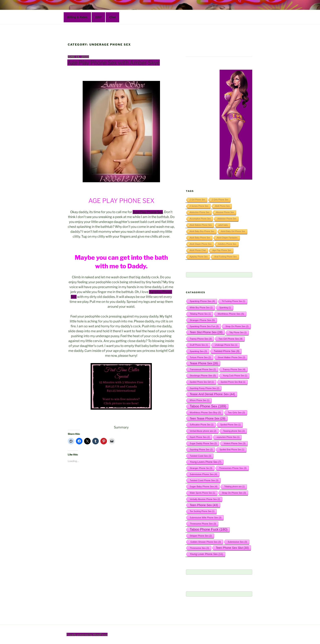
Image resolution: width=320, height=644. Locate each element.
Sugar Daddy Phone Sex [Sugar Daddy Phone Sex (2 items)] (203, 443)
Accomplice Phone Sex (200, 219)
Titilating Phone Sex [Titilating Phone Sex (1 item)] (200, 314)
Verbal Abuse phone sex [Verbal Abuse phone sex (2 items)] (203, 431)
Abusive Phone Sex (225, 212)
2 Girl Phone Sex (198, 200)
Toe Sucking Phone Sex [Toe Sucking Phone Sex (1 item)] (202, 511)
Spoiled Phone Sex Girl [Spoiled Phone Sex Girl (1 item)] (202, 382)
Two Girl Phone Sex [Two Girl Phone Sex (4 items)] (230, 339)
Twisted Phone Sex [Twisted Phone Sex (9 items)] (226, 351)
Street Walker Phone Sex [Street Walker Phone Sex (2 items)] (232, 357)
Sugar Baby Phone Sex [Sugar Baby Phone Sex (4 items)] (204, 486)
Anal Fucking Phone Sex (226, 257)
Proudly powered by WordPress (87, 634)
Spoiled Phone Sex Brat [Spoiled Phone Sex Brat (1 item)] (233, 382)
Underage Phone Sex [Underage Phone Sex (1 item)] (226, 345)
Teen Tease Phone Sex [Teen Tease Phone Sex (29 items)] (208, 418)
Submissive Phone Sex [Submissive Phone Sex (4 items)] (203, 474)
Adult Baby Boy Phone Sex (202, 231)
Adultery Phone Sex (227, 244)
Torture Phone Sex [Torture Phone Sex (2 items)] (200, 357)
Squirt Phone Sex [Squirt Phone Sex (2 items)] (200, 437)
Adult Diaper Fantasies (227, 238)
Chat (112, 17)
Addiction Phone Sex (227, 219)
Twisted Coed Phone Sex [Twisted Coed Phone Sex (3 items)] (204, 480)
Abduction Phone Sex (200, 212)
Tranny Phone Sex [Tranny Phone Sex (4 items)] (234, 369)
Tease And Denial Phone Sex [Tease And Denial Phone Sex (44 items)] (212, 394)
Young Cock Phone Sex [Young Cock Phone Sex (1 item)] (235, 376)
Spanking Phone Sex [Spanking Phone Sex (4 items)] (202, 301)
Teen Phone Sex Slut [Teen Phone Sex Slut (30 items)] (232, 548)
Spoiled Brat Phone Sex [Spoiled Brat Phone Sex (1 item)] (232, 450)
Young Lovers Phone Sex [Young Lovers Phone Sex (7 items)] (206, 462)
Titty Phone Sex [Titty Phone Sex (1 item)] (238, 333)
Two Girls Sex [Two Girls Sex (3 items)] (236, 413)
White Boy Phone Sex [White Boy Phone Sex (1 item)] (201, 308)
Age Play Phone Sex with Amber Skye (114, 63)
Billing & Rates (77, 17)
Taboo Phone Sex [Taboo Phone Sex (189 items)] (208, 406)
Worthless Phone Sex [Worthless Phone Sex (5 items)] (231, 314)
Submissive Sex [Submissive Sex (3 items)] (237, 542)
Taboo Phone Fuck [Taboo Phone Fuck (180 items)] (209, 529)
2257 (98, 17)
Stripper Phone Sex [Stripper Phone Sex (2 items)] (201, 536)
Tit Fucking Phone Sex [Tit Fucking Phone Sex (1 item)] (233, 301)
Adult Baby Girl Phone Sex (233, 231)
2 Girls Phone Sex (220, 200)
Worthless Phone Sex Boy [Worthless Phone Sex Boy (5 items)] (205, 412)
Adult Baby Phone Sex (200, 238)
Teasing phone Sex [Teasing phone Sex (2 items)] (234, 431)
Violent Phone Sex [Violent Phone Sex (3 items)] (234, 443)
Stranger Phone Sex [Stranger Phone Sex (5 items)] (202, 320)
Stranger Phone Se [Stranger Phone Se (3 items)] (201, 468)
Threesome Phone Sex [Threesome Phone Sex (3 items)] (203, 524)
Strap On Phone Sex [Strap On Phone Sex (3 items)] (234, 493)
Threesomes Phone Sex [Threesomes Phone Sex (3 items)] (233, 468)
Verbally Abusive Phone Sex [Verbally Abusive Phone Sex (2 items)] (205, 499)
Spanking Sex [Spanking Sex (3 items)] (198, 351)
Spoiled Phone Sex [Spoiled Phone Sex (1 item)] (230, 425)
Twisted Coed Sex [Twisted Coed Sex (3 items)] (201, 456)
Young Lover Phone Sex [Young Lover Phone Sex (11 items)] (206, 554)
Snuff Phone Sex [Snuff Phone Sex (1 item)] (199, 345)
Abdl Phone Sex (222, 206)
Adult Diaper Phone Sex (201, 244)
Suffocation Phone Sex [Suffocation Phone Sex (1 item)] (202, 425)
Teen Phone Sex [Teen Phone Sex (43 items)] (204, 505)
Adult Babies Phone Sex (201, 225)
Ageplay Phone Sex (199, 257)
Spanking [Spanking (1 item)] (225, 308)
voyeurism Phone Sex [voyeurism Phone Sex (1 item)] (228, 437)
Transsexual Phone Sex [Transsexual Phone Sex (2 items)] (203, 369)
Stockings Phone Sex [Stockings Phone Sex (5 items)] (203, 375)
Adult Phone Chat (198, 250)
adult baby (223, 225)
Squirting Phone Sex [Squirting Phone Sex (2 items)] (201, 449)
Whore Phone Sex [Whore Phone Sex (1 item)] (200, 400)
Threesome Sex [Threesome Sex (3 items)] (199, 548)
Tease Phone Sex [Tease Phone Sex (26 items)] (204, 363)
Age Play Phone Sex (148, 212)
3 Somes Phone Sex (199, 206)
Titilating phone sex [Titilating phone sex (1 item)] (234, 487)
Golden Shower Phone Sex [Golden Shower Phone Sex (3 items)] (205, 542)
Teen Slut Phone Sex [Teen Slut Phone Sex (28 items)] (206, 332)
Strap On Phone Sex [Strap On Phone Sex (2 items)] (237, 326)
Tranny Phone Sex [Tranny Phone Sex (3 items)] (201, 339)
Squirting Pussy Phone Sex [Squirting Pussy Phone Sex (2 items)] (205, 388)
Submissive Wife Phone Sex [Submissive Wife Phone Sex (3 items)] (206, 518)
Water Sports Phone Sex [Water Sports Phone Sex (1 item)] (203, 493)
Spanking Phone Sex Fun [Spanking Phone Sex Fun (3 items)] (204, 326)
